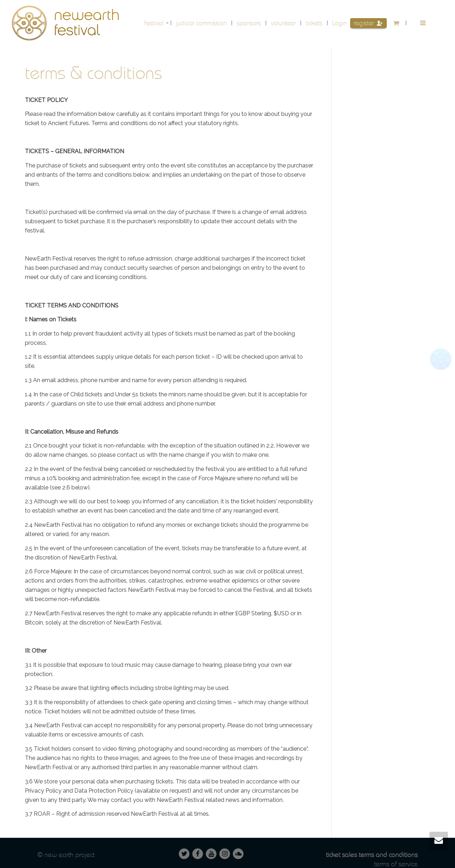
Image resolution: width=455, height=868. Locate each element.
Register (368, 23)
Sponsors (249, 23)
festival (155, 23)
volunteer (283, 23)
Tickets (314, 23)
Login (339, 23)
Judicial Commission (201, 23)
